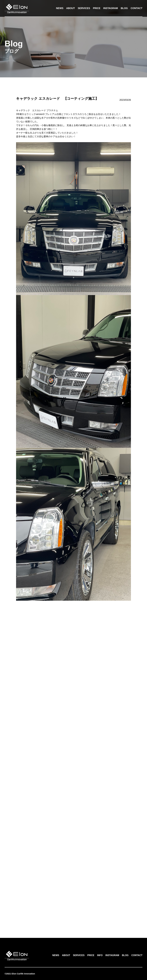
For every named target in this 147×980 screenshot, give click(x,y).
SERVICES (84, 8)
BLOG (124, 8)
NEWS (60, 8)
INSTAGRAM (111, 8)
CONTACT (137, 8)
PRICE (97, 8)
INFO (100, 955)
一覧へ (73, 918)
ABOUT (70, 8)
